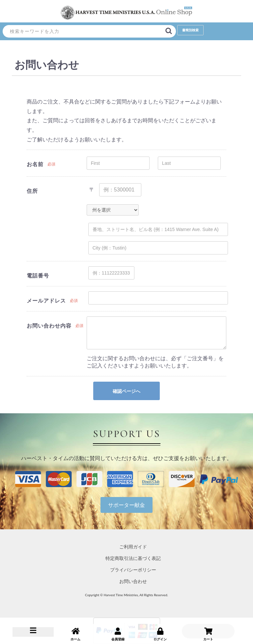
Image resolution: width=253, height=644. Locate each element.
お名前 (35, 164)
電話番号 (38, 275)
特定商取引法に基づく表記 (133, 558)
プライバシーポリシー (133, 570)
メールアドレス (46, 300)
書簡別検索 (190, 30)
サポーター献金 (126, 505)
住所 (32, 191)
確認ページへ (126, 391)
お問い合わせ (133, 581)
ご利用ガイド (133, 547)
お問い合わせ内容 (49, 325)
